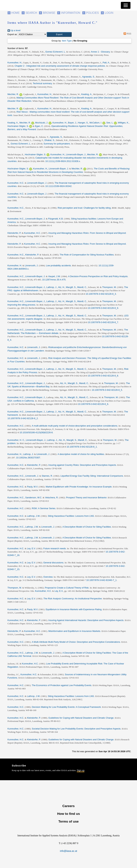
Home (15, 13)
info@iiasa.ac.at (69, 851)
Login (109, 13)
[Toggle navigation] (126, 5)
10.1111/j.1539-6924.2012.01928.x (63, 161)
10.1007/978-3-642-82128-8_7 (103, 322)
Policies (92, 13)
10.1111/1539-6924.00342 (59, 186)
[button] (59, 34)
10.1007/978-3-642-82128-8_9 (103, 308)
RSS (127, 34)
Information (71, 13)
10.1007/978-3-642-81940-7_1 (101, 580)
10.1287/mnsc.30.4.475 (54, 280)
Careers (68, 806)
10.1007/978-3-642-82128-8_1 (82, 447)
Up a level (14, 30)
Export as (12, 34)
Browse (49, 13)
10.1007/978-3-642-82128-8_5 (107, 390)
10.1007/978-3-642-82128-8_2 (23, 418)
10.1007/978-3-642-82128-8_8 (103, 376)
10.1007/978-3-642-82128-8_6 (93, 404)
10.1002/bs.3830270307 (28, 458)
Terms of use (68, 821)
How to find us (68, 814)
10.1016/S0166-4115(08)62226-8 (36, 432)
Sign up (81, 770)
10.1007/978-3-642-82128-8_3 (101, 294)
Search (31, 13)
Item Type (67, 41)
